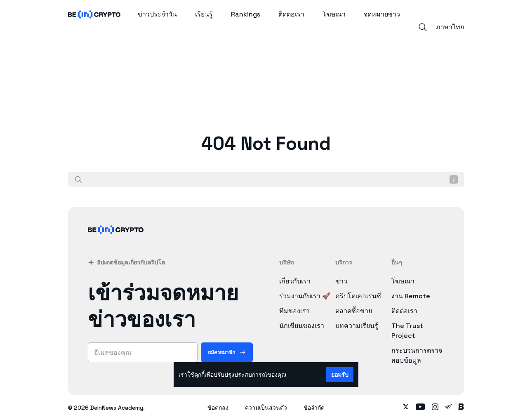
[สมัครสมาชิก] (227, 352)
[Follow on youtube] (420, 408)
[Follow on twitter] (406, 408)
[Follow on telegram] (448, 408)
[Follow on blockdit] (461, 408)
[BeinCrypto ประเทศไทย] (116, 240)
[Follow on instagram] (435, 408)
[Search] (423, 27)
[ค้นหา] (78, 179)
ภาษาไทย (450, 27)
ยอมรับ (340, 375)
